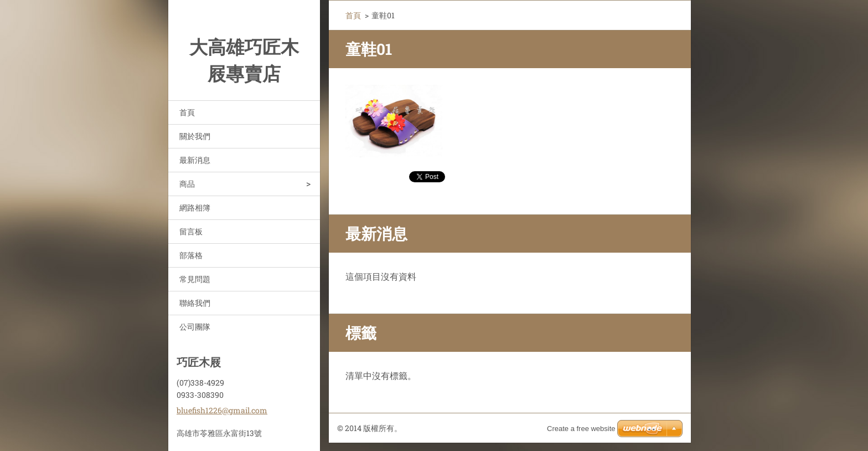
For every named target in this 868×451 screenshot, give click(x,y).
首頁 (187, 112)
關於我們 (195, 136)
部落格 (191, 255)
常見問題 (195, 279)
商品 (187, 184)
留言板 (191, 231)
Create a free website (581, 429)
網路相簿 (195, 207)
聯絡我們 (195, 303)
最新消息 (195, 160)
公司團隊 (195, 327)
